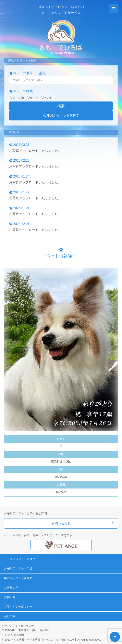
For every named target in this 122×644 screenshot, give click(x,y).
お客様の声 (11, 588)
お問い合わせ (61, 523)
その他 (47, 98)
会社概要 (10, 616)
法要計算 (10, 597)
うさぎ (33, 98)
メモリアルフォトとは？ (20, 559)
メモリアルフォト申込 (18, 568)
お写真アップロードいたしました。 (35, 151)
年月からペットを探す (61, 115)
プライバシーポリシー (18, 607)
